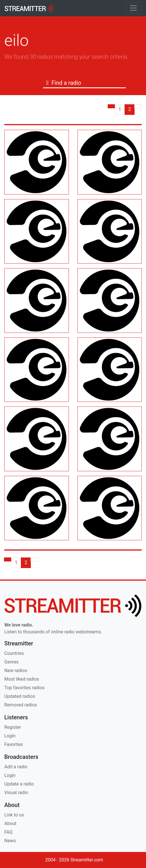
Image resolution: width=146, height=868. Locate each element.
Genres (11, 662)
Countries (14, 653)
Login (10, 736)
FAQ (8, 832)
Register (13, 727)
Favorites (14, 744)
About (10, 823)
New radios (16, 670)
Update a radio (19, 784)
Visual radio (16, 793)
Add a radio (16, 767)
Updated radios (20, 696)
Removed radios (21, 705)
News (10, 841)
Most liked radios (22, 679)
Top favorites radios (24, 688)
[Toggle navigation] (133, 8)
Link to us (14, 815)
